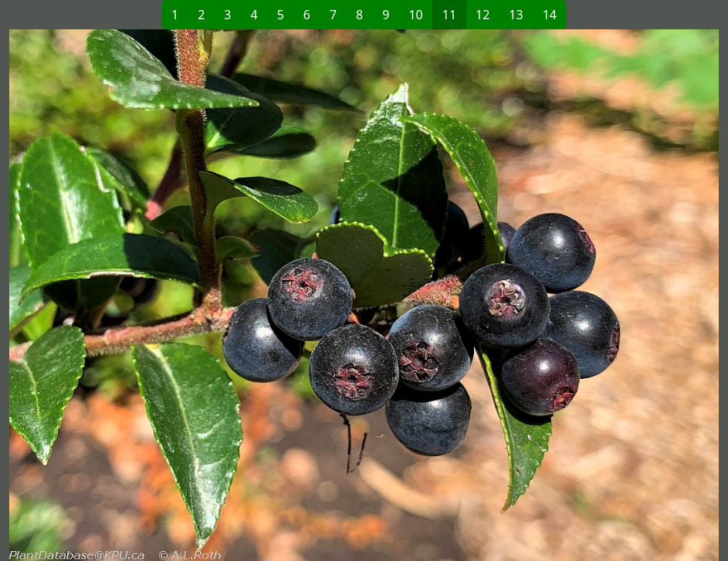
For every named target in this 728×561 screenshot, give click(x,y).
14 (550, 15)
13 (516, 15)
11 (449, 15)
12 (483, 15)
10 (415, 15)
